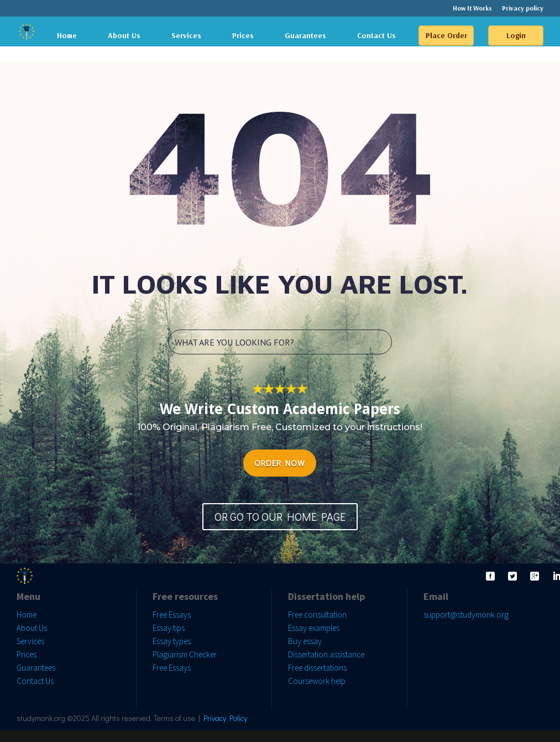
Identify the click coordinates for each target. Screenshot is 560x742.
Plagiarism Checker (185, 654)
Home (67, 35)
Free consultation (317, 615)
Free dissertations (317, 668)
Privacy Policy (225, 718)
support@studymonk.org (466, 615)
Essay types (172, 641)
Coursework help (317, 681)
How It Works (472, 9)
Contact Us (376, 35)
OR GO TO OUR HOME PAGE (280, 516)
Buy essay (305, 641)
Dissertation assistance (326, 654)
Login (516, 35)
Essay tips (169, 628)
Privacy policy (523, 9)
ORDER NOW (280, 463)
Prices (243, 35)
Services (186, 35)
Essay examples (314, 628)
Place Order (446, 35)
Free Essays (172, 615)
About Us (124, 35)
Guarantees (305, 35)
